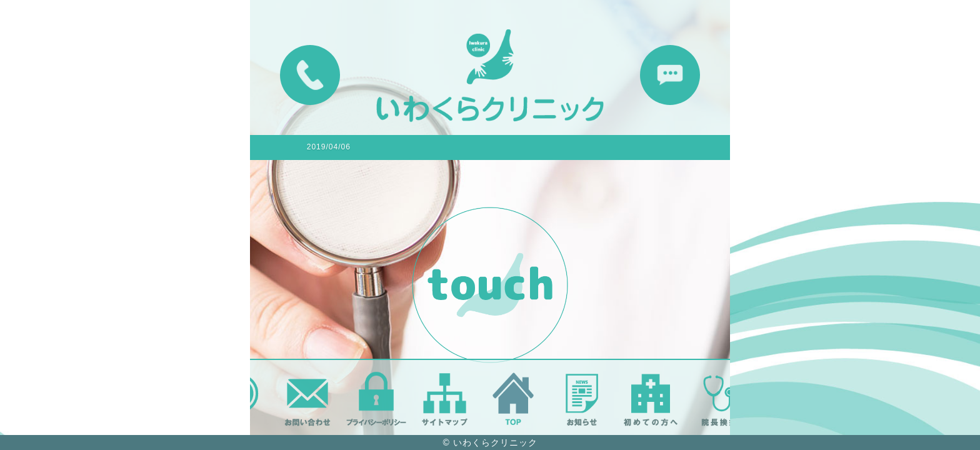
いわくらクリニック (495, 442)
